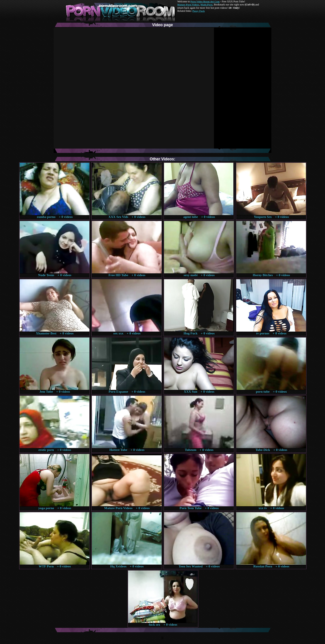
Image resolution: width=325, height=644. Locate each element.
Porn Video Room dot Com (205, 2)
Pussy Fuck (198, 11)
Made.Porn (206, 5)
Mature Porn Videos (188, 5)
